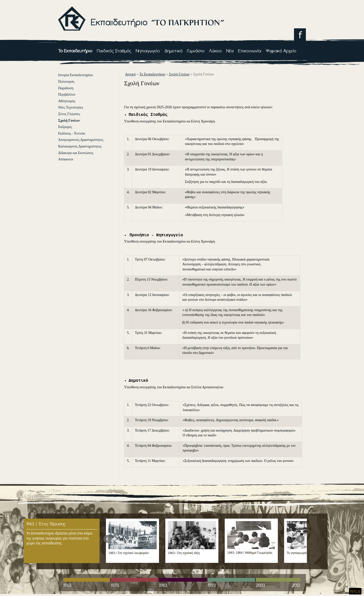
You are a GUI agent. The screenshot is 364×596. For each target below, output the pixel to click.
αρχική (130, 74)
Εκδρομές (65, 127)
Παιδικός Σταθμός (114, 51)
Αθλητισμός (67, 101)
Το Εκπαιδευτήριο (75, 51)
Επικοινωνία (250, 51)
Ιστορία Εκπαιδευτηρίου (75, 75)
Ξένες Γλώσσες (69, 114)
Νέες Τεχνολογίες (71, 107)
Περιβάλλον (67, 94)
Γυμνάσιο (196, 51)
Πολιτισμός (66, 82)
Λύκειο (215, 51)
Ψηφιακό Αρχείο (281, 51)
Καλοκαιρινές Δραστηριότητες (80, 146)
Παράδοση (66, 88)
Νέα (230, 51)
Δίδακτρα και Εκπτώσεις (76, 153)
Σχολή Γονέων (69, 121)
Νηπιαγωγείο (148, 51)
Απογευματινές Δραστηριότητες (81, 140)
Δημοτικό (174, 51)
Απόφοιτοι (66, 159)
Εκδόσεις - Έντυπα (72, 133)
